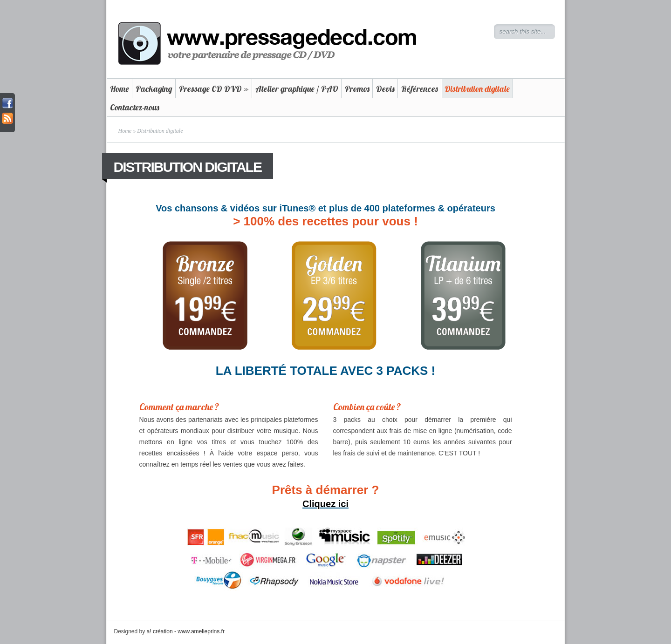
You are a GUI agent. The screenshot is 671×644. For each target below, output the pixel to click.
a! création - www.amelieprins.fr (186, 631)
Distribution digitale (477, 89)
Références (420, 89)
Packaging (154, 89)
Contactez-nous (135, 107)
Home (120, 89)
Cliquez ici (325, 504)
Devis (385, 89)
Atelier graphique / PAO (297, 89)
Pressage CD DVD (214, 89)
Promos (357, 89)
